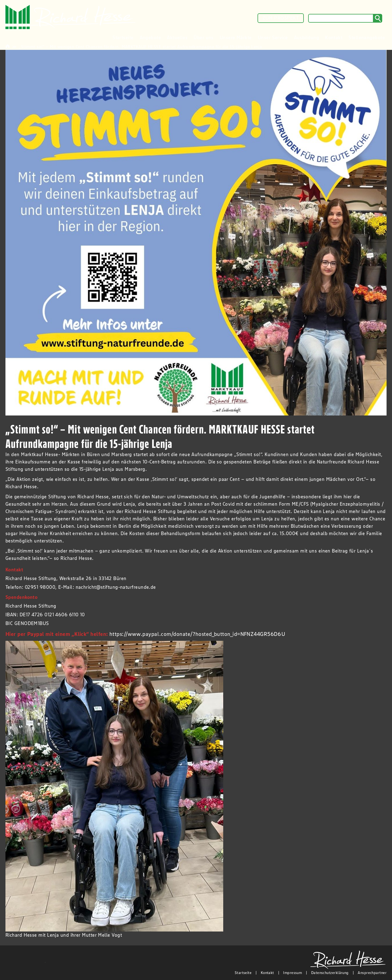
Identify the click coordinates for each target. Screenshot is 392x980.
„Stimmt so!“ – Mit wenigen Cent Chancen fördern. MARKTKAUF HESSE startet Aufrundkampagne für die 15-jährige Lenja (140, 47)
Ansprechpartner (372, 973)
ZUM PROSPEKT (281, 18)
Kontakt (267, 973)
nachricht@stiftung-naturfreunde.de (116, 587)
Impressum (293, 973)
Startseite (243, 973)
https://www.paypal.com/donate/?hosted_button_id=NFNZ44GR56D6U (197, 634)
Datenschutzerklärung (330, 973)
